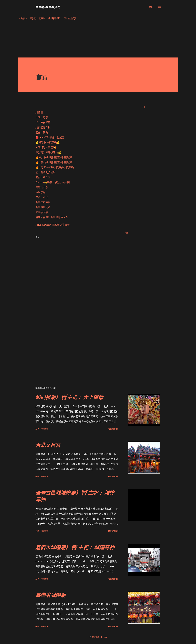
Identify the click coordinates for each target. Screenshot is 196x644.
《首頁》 (23, 18)
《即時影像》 (54, 18)
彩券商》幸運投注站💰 (48, 152)
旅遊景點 (40, 192)
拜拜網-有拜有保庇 (47, 7)
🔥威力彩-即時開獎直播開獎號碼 (54, 157)
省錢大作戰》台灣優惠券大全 (52, 217)
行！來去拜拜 (43, 122)
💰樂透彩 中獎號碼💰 (48, 142)
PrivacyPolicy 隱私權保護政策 (53, 225)
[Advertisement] (93, 40)
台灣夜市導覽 (43, 202)
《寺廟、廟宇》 (37, 18)
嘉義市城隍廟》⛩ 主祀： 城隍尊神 (75, 547)
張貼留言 (45, 429)
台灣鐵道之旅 (43, 207)
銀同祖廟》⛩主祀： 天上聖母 (69, 397)
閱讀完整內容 (113, 429)
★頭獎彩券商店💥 (46, 147)
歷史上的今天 (43, 177)
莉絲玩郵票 (42, 187)
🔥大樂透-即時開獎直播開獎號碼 (54, 162)
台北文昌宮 (48, 445)
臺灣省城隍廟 (50, 595)
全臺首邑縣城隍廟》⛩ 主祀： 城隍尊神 (75, 496)
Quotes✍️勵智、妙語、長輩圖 (53, 182)
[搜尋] (151, 7)
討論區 (39, 112)
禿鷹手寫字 (42, 212)
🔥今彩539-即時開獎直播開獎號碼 (55, 167)
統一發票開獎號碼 (45, 172)
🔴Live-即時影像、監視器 (50, 137)
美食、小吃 (42, 197)
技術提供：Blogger (98, 637)
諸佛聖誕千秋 (43, 127)
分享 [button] (143, 107)
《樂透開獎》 (70, 18)
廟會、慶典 (42, 132)
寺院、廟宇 (42, 117)
